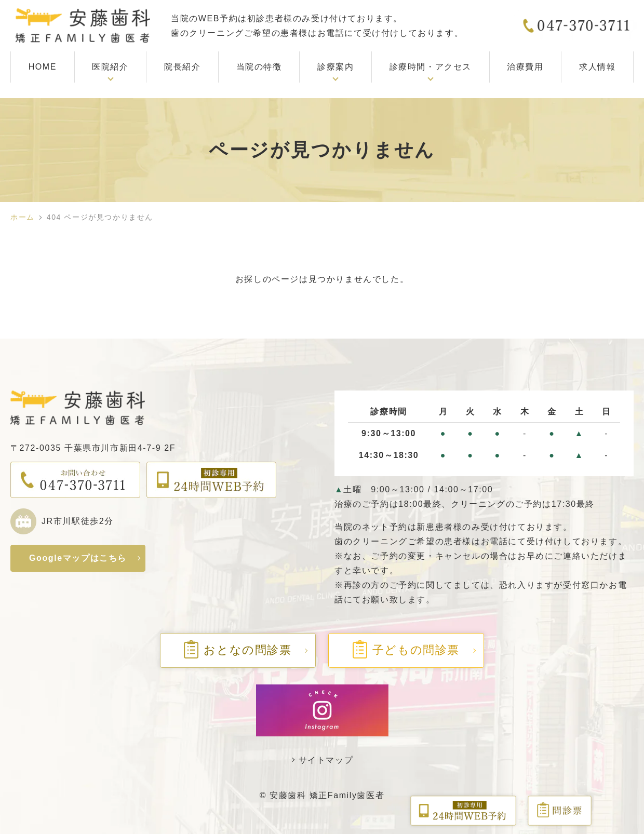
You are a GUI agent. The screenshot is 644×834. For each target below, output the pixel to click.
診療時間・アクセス (431, 67)
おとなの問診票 (238, 650)
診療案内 (336, 67)
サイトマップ (326, 760)
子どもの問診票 (406, 650)
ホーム (23, 217)
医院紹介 (110, 67)
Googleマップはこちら (78, 558)
